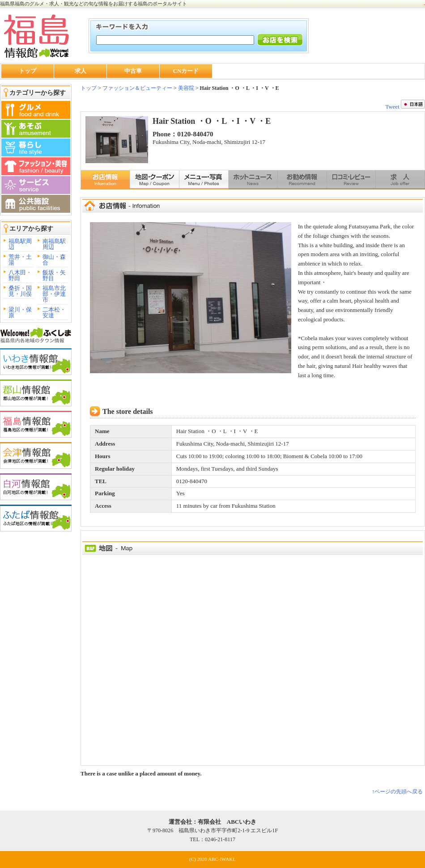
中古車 (133, 71)
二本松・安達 (54, 312)
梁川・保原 (20, 312)
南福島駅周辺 (54, 244)
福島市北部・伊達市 (54, 294)
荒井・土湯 (20, 260)
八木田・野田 (20, 275)
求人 (81, 71)
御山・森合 (54, 260)
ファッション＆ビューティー (137, 88)
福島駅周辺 (20, 244)
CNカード (186, 71)
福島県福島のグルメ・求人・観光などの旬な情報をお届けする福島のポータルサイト (93, 4)
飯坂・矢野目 (54, 275)
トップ (28, 71)
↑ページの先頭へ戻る (397, 792)
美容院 (186, 88)
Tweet (392, 107)
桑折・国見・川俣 (20, 291)
